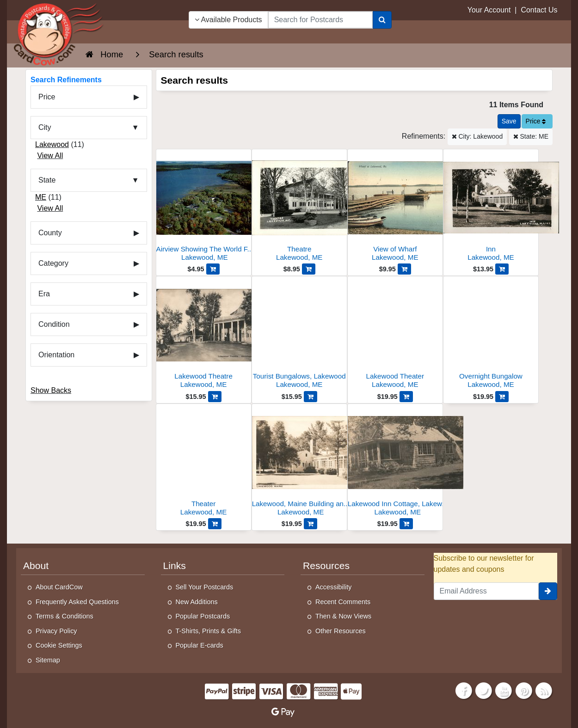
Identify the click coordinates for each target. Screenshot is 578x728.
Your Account (489, 10)
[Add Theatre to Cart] (309, 269)
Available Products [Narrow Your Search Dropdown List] (228, 20)
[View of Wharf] (395, 208)
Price (536, 121)
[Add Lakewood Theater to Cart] (406, 397)
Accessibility (333, 587)
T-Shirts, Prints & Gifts (209, 631)
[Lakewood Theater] (395, 335)
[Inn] (491, 208)
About (36, 566)
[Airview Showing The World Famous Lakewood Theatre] (204, 208)
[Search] (382, 20)
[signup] (548, 591)
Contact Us (539, 10)
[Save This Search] (509, 121)
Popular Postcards (203, 616)
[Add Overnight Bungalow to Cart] (502, 397)
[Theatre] (299, 208)
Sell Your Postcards (205, 587)
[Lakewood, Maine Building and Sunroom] (299, 462)
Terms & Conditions (65, 616)
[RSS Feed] (544, 690)
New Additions (197, 602)
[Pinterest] (524, 690)
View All (50, 156)
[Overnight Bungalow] (491, 335)
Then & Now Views (343, 616)
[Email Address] (486, 591)
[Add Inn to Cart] (502, 269)
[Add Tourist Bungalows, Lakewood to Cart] (311, 397)
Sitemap (48, 660)
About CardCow (59, 587)
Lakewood (52, 144)
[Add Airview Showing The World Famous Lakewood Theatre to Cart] (213, 269)
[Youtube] (504, 690)
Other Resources (341, 631)
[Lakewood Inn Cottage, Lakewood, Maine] (395, 462)
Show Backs (51, 390)
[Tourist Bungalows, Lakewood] (299, 335)
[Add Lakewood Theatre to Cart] (215, 397)
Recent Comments (343, 602)
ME (41, 197)
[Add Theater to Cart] (215, 524)
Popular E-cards (200, 645)
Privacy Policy (56, 631)
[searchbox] (320, 20)
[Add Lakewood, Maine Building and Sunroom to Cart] (311, 524)
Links (175, 566)
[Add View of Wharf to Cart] (404, 269)
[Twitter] (484, 690)
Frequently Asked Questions (77, 602)
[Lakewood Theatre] (204, 335)
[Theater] (204, 462)
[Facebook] (464, 690)
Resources (326, 566)
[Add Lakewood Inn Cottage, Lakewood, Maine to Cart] (406, 524)
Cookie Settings (59, 645)
